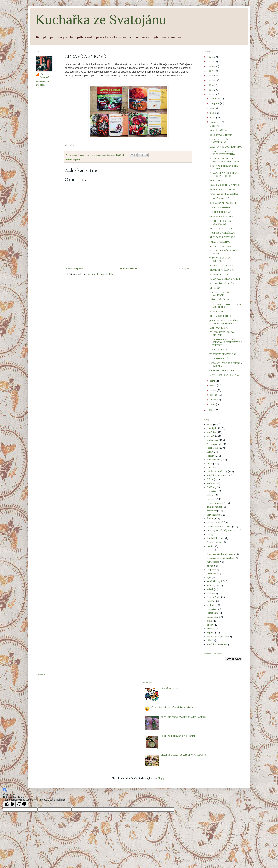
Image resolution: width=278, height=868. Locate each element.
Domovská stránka (129, 269)
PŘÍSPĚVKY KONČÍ (170, 689)
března (214, 395)
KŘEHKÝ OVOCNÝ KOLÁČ (223, 190)
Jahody (210, 625)
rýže (209, 641)
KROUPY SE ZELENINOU (222, 237)
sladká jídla (212, 617)
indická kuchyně (214, 582)
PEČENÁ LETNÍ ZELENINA (224, 194)
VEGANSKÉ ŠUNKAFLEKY (223, 354)
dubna (213, 390)
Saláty (210, 464)
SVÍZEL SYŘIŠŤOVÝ (219, 300)
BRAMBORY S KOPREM (222, 270)
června (214, 381)
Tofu (209, 468)
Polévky (211, 456)
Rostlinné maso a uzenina (219, 527)
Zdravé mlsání (214, 460)
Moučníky (211, 432)
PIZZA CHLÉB (217, 312)
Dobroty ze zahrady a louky (221, 531)
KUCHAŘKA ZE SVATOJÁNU (223, 203)
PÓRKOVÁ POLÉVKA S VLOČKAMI (178, 736)
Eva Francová (44, 76)
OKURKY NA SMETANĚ (221, 217)
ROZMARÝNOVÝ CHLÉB (222, 284)
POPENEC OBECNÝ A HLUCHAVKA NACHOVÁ (183, 717)
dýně (209, 578)
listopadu (215, 103)
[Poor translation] (22, 804)
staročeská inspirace (217, 637)
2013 (210, 410)
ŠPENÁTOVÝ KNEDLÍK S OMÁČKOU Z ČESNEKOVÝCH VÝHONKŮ (226, 343)
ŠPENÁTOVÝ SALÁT (220, 359)
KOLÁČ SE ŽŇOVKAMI (221, 246)
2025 (210, 57)
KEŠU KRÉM (216, 181)
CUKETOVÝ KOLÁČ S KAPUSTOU (226, 147)
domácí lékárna (214, 538)
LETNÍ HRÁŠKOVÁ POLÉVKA (224, 375)
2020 (210, 66)
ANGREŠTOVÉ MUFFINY (222, 266)
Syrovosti (211, 574)
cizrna (210, 566)
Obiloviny (211, 609)
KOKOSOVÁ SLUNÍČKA (221, 135)
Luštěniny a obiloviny (217, 472)
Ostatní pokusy (214, 542)
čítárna (210, 479)
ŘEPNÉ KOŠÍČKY (218, 131)
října (212, 108)
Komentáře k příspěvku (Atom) (101, 274)
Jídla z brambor (214, 507)
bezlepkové (212, 440)
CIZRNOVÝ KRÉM (219, 328)
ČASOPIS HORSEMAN (220, 212)
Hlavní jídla (212, 428)
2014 (210, 95)
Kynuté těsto (213, 562)
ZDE (72, 145)
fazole (210, 594)
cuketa (210, 546)
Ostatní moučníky (215, 503)
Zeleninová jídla (214, 444)
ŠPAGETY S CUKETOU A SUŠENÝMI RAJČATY (183, 755)
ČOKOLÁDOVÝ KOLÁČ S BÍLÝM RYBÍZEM (172, 708)
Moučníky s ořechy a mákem (220, 558)
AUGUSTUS (215, 126)
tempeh (210, 570)
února (213, 400)
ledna (213, 405)
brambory (212, 511)
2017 (210, 81)
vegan (210, 425)
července (215, 122)
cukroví (210, 629)
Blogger (162, 778)
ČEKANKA (215, 288)
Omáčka (210, 487)
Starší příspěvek (183, 269)
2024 (210, 62)
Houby (210, 535)
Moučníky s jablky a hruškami (221, 554)
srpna (213, 118)
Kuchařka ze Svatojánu (101, 19)
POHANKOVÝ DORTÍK (221, 275)
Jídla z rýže (212, 586)
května (214, 386)
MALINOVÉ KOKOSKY (221, 208)
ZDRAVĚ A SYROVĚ (219, 199)
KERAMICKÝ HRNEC (220, 316)
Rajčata (210, 484)
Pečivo (210, 550)
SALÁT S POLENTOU (220, 242)
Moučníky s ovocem (216, 476)
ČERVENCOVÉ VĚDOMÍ (222, 371)
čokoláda (211, 601)
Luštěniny (211, 499)
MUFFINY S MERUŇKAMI (222, 233)
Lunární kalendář (215, 523)
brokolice (211, 605)
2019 (210, 71)
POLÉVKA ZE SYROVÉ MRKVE (225, 279)
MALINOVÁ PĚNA (218, 350)
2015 (210, 90)
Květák (210, 590)
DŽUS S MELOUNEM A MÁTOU (225, 185)
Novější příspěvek (74, 269)
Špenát (210, 519)
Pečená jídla (212, 448)
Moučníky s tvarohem (217, 645)
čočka (209, 621)
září (212, 113)
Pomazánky (212, 613)
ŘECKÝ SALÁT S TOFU (221, 229)
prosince (215, 99)
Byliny (210, 452)
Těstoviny (211, 491)
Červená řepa (213, 515)
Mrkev (210, 495)
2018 (210, 76)
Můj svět (76, 160)
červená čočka (214, 597)
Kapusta (211, 633)
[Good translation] (9, 804)
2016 (210, 85)
